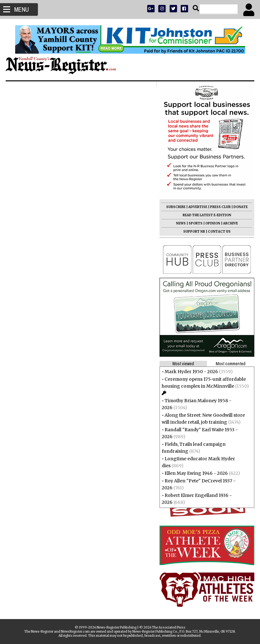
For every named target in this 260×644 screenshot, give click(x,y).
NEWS (180, 223)
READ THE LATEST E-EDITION (206, 215)
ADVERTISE (197, 207)
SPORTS (195, 223)
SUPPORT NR (193, 232)
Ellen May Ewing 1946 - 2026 (196, 473)
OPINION (212, 223)
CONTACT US (219, 232)
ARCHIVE (230, 223)
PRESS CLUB (220, 207)
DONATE (240, 207)
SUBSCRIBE (175, 207)
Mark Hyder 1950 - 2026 (191, 372)
